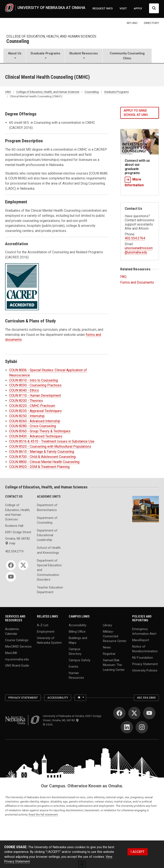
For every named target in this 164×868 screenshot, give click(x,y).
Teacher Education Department (50, 590)
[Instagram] (142, 727)
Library (108, 625)
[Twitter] (23, 565)
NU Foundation (143, 657)
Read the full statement (43, 814)
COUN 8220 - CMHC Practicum (32, 406)
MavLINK (11, 653)
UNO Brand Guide (17, 666)
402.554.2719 (14, 551)
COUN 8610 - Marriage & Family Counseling (42, 452)
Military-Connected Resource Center (115, 636)
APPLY (138, 8)
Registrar (109, 654)
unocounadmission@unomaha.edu (139, 250)
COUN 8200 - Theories (26, 401)
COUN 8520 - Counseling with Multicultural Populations (50, 446)
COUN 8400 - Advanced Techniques (36, 436)
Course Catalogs (17, 640)
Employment (46, 631)
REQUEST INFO (103, 8)
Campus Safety (80, 660)
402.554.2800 (146, 698)
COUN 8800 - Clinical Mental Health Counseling (44, 462)
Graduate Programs (116, 92)
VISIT (123, 8)
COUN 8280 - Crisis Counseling (33, 426)
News (107, 647)
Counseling (18, 42)
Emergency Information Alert (144, 631)
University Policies (145, 670)
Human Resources (76, 675)
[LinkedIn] (127, 727)
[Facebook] (11, 565)
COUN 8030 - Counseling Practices (35, 385)
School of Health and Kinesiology (49, 550)
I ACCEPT (138, 852)
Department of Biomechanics (47, 507)
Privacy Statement (145, 664)
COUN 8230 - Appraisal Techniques (35, 411)
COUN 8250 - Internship (27, 416)
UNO (8, 92)
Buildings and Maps (78, 640)
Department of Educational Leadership (47, 535)
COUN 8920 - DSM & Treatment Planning (39, 467)
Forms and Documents (137, 282)
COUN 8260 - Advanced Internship (35, 421)
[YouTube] (11, 577)
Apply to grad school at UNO (136, 113)
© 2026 (48, 724)
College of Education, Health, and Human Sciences (51, 36)
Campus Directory (75, 651)
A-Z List (43, 625)
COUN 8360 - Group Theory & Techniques (40, 431)
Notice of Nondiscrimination (145, 649)
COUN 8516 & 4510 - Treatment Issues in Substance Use (52, 441)
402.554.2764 (135, 238)
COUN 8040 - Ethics (24, 390)
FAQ (123, 277)
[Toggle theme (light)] (80, 698)
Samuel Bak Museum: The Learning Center (114, 665)
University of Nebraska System (49, 640)
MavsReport (141, 640)
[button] (15, 56)
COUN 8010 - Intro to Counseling (34, 380)
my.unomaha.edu (17, 659)
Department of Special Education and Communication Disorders (49, 570)
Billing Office (77, 631)
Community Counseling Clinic (127, 56)
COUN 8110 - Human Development (35, 395)
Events (73, 666)
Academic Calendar (12, 631)
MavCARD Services (18, 646)
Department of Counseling (47, 520)
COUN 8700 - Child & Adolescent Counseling (42, 457)
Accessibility (78, 625)
